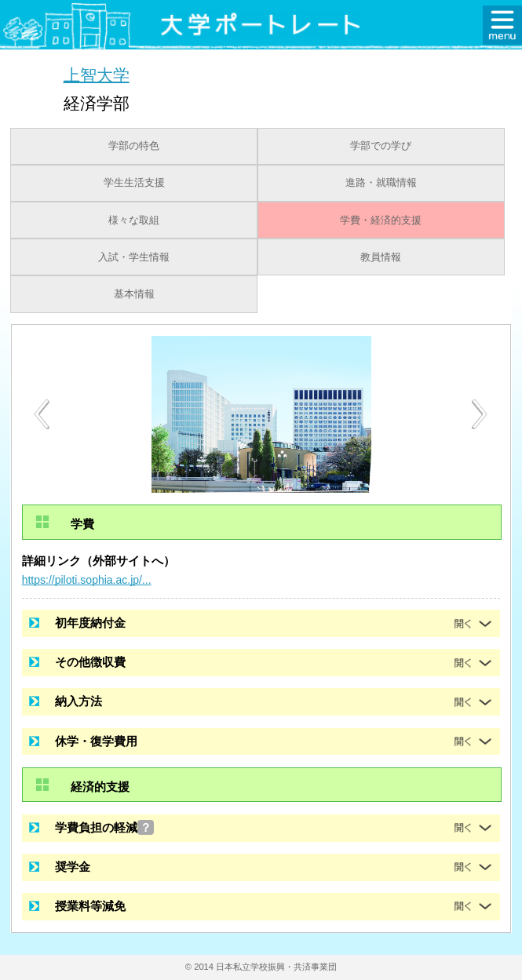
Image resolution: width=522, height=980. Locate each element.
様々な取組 (134, 220)
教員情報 (381, 257)
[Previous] (42, 414)
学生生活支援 (134, 183)
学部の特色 (134, 146)
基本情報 (134, 294)
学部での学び (381, 146)
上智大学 (97, 74)
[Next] (480, 414)
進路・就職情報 (381, 183)
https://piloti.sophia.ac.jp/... (87, 580)
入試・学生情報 (134, 257)
